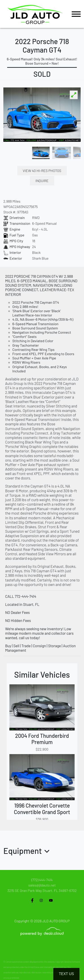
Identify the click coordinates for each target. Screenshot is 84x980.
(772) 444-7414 (42, 880)
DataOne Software (72, 962)
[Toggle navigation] (76, 14)
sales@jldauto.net (42, 885)
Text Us (66, 974)
